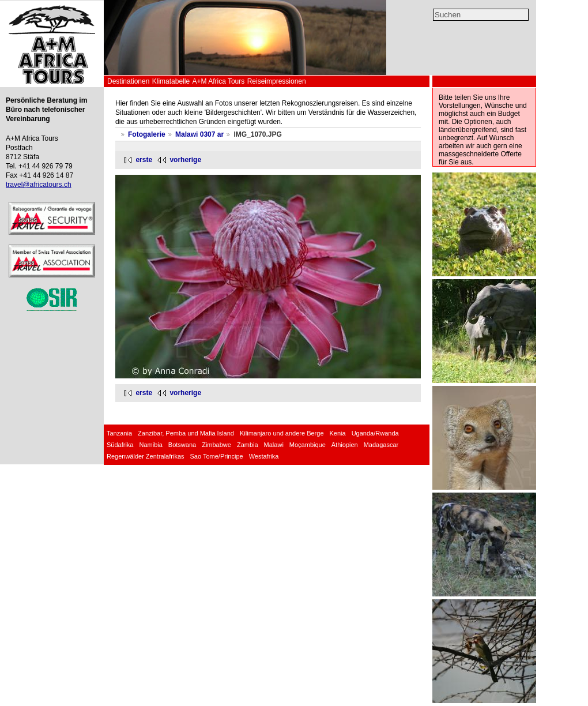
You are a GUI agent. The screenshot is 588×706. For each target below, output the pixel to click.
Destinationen (128, 81)
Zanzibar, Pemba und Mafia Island (186, 433)
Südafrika (120, 445)
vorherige (185, 160)
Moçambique (308, 445)
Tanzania (119, 433)
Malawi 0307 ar (199, 134)
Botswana (182, 445)
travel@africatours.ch (39, 185)
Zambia (248, 445)
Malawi (274, 445)
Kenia (338, 433)
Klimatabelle (171, 81)
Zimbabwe (216, 445)
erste (144, 160)
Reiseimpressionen (277, 81)
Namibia (150, 445)
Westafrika (264, 456)
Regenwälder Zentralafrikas (146, 456)
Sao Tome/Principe (217, 456)
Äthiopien (345, 445)
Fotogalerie (147, 134)
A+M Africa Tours (218, 81)
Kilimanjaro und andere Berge (282, 433)
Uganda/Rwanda (375, 433)
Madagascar (381, 445)
